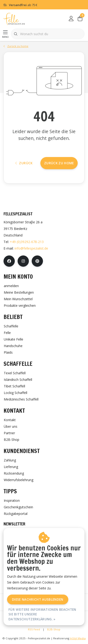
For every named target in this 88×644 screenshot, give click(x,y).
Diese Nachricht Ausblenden (38, 599)
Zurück (24, 163)
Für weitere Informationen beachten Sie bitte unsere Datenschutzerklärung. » (42, 614)
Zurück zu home (59, 163)
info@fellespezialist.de (31, 248)
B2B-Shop (54, 629)
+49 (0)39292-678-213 (27, 242)
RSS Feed (34, 629)
